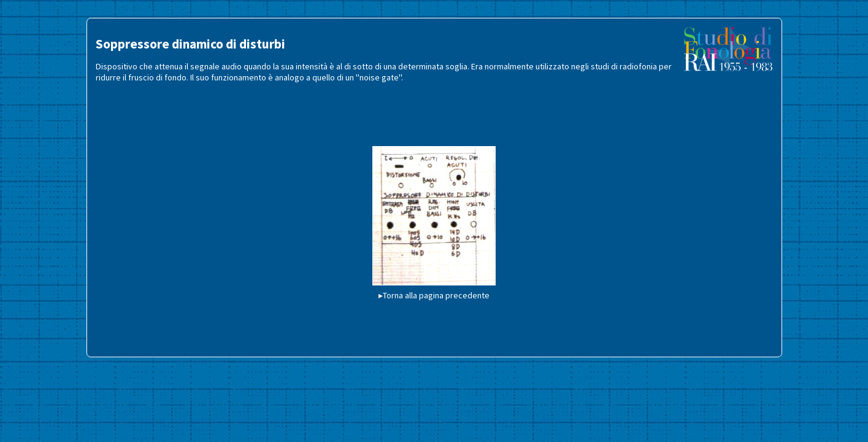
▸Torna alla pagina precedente (434, 295)
